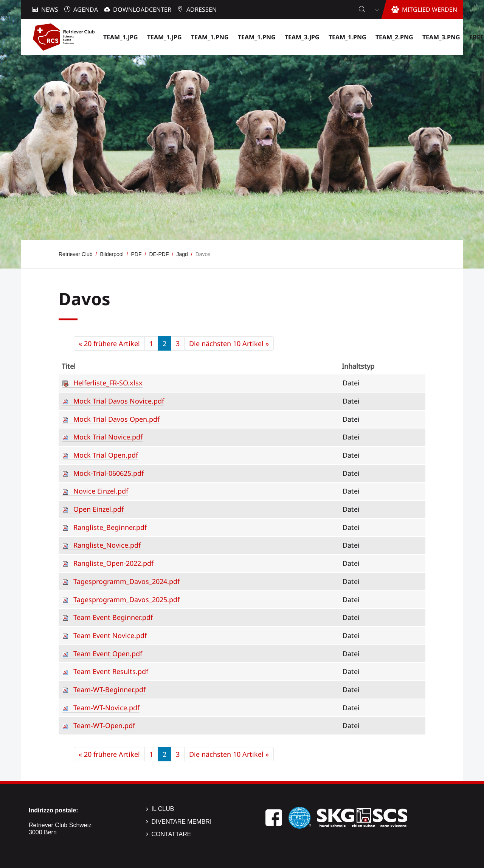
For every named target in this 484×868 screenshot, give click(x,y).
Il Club (163, 809)
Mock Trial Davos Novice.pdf (119, 401)
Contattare (171, 834)
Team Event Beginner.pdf (113, 617)
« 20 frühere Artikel (109, 343)
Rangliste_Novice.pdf (107, 545)
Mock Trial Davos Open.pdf (116, 419)
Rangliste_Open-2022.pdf (113, 563)
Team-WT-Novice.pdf (106, 708)
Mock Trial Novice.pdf (108, 437)
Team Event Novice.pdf (110, 635)
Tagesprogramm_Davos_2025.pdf (126, 599)
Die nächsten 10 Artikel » (229, 343)
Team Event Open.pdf (108, 654)
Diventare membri (182, 822)
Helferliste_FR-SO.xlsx (108, 383)
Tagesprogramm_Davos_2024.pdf (126, 581)
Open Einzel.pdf (99, 509)
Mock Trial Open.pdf (106, 455)
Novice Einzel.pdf (101, 491)
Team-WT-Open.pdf (104, 725)
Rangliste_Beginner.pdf (110, 527)
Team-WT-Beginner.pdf (109, 689)
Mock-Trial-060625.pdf (109, 473)
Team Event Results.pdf (111, 671)
